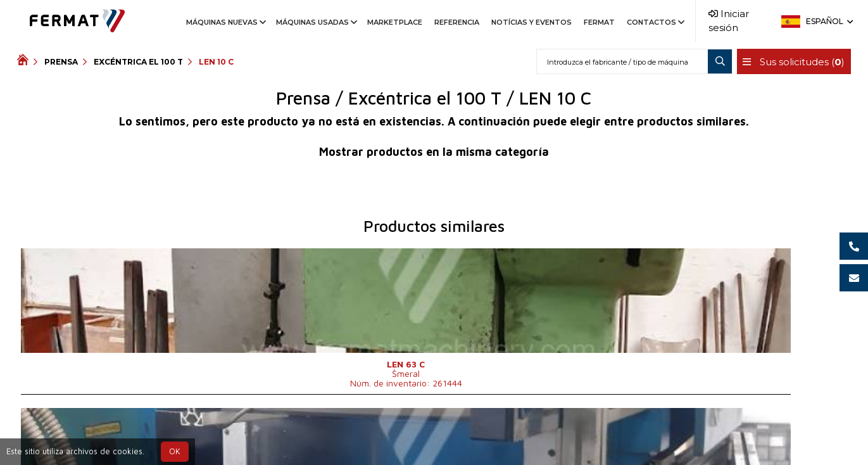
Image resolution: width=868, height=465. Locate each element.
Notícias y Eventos (531, 22)
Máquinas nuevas (225, 22)
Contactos (655, 22)
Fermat (599, 22)
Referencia (457, 22)
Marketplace (395, 22)
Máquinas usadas (316, 22)
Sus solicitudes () (790, 62)
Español (828, 21)
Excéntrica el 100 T (138, 62)
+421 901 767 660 (401, 434)
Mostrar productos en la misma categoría (434, 152)
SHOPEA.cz (113, 434)
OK (175, 451)
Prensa (61, 62)
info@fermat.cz (495, 434)
